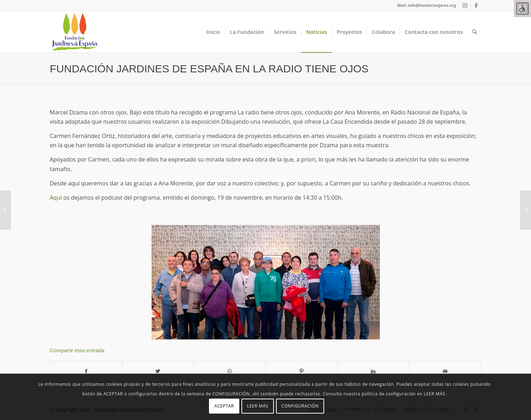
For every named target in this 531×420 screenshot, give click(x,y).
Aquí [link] (56, 198)
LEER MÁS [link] (257, 406)
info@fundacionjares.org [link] (432, 5)
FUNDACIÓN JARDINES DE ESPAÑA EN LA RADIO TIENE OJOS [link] (209, 69)
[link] (522, 9)
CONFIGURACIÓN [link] (300, 406)
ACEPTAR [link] (224, 406)
